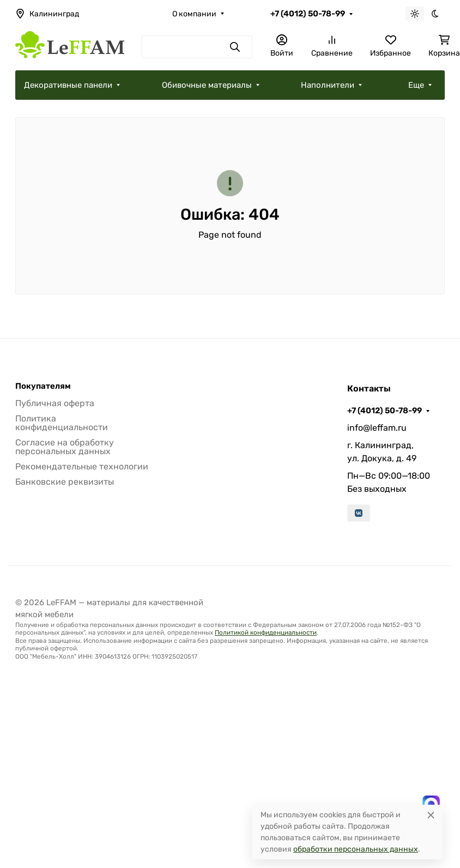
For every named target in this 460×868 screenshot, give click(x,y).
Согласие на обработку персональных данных (65, 447)
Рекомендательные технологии (82, 466)
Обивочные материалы (207, 85)
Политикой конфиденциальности (266, 632)
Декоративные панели (68, 85)
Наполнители (328, 85)
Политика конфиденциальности (62, 423)
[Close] (431, 815)
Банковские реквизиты (65, 482)
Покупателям (43, 386)
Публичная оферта (55, 403)
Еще (416, 85)
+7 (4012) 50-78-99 (308, 14)
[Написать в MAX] (431, 804)
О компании (194, 14)
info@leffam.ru (377, 428)
